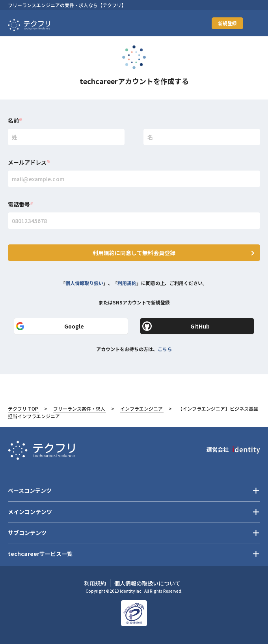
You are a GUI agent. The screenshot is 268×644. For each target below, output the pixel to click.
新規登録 (227, 23)
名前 (15, 120)
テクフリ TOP (23, 408)
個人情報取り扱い (84, 283)
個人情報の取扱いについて (147, 583)
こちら (165, 349)
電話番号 (21, 204)
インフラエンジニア (141, 408)
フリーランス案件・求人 (79, 408)
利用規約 (127, 283)
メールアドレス (29, 162)
